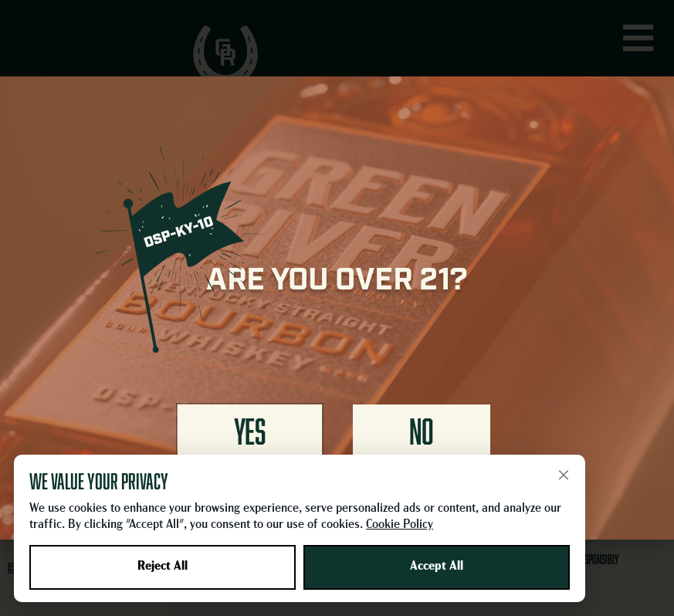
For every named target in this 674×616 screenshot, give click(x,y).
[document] (337, 308)
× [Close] (564, 475)
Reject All (163, 567)
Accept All (437, 567)
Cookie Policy (400, 525)
